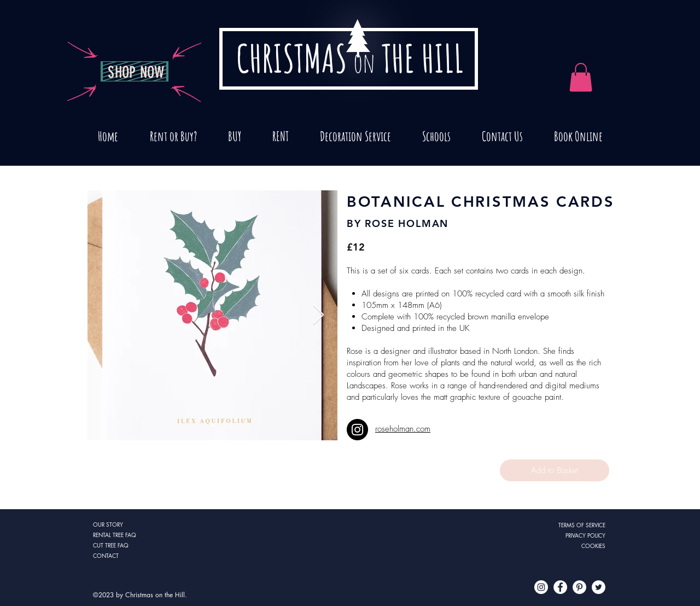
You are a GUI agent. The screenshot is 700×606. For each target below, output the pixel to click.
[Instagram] (357, 430)
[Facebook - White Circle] (560, 587)
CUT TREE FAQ (111, 545)
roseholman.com (403, 429)
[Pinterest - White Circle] (579, 587)
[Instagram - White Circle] (541, 587)
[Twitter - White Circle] (599, 587)
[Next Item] (319, 315)
